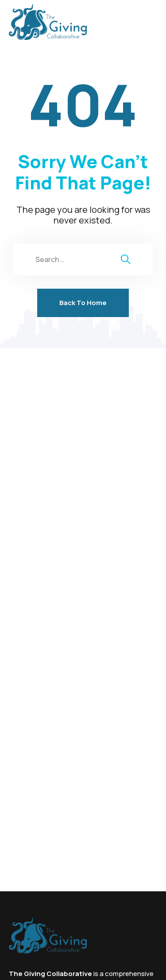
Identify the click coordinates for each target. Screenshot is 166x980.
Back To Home (83, 303)
